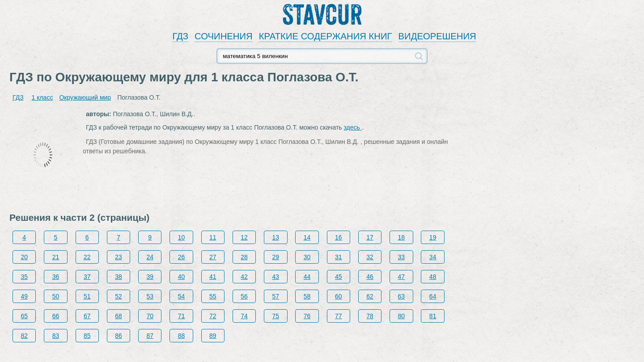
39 (150, 277)
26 (182, 257)
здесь (353, 127)
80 (402, 316)
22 (87, 257)
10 (182, 237)
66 (56, 316)
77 (339, 316)
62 (370, 296)
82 (24, 336)
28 (244, 257)
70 (150, 316)
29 (276, 257)
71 (182, 316)
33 (402, 257)
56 (244, 296)
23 (119, 257)
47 (402, 277)
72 (213, 316)
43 (276, 277)
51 (87, 296)
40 (182, 277)
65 (24, 316)
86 (119, 336)
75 (276, 316)
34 (433, 257)
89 (213, 336)
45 (339, 277)
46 (370, 277)
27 (213, 257)
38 (119, 277)
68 (119, 316)
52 (119, 296)
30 (307, 257)
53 (150, 296)
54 (182, 296)
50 (56, 296)
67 (87, 316)
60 (339, 296)
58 (307, 296)
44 (307, 277)
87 (150, 336)
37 (87, 277)
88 (182, 336)
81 (433, 316)
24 (150, 257)
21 (56, 257)
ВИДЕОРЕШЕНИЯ (437, 36)
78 (370, 316)
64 (433, 296)
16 (339, 237)
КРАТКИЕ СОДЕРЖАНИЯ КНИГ (326, 36)
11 (213, 237)
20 (24, 257)
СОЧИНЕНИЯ (224, 36)
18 (402, 237)
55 (213, 296)
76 (307, 316)
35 (24, 277)
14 (307, 237)
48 (433, 277)
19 (433, 237)
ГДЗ (180, 36)
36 (56, 277)
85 (87, 336)
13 (276, 237)
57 (276, 296)
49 (24, 296)
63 (402, 296)
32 (370, 257)
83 (56, 336)
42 (244, 277)
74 (244, 316)
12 (244, 237)
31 (339, 257)
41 (213, 277)
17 (370, 237)
